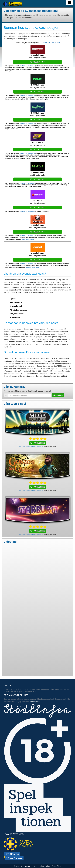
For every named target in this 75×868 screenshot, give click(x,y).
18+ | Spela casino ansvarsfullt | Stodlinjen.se (31, 446)
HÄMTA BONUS (38, 443)
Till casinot (37, 62)
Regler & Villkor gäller (28, 239)
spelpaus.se (55, 42)
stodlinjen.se (45, 42)
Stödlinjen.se (35, 701)
